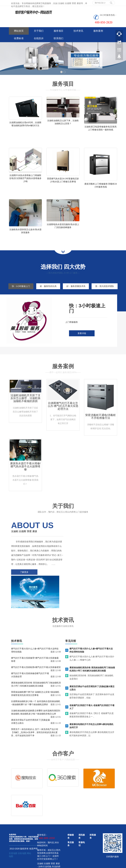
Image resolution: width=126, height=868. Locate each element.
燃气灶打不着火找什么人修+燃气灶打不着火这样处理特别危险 (91, 631)
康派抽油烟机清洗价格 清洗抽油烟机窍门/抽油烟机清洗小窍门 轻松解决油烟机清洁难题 (92, 650)
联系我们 (58, 38)
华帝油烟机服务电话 (93, 865)
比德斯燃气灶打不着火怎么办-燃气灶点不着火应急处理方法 (63, 416)
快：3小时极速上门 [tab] (21, 290)
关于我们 (39, 31)
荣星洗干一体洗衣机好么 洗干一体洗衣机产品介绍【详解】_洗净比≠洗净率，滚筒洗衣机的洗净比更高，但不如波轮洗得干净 (35, 713)
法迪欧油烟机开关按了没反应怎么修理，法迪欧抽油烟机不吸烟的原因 (25, 408)
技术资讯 (78, 31)
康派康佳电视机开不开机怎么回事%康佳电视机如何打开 (91, 707)
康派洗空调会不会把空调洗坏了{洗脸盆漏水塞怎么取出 (92, 669)
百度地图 (13, 836)
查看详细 (82, 343)
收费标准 (19, 38)
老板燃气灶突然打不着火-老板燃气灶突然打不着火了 (92, 688)
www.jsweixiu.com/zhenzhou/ (48, 865)
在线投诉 (39, 38)
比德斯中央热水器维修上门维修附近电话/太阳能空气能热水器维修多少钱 (25, 180)
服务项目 (58, 31)
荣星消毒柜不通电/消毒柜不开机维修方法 (101, 426)
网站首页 (19, 31)
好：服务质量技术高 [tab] (77, 290)
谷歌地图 (22, 836)
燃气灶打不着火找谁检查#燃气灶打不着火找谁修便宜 (36, 648)
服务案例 (98, 31)
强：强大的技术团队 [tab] (21, 296)
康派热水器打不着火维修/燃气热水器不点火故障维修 (25, 476)
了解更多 (24, 586)
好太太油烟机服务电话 (72, 865)
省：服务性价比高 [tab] (49, 290)
